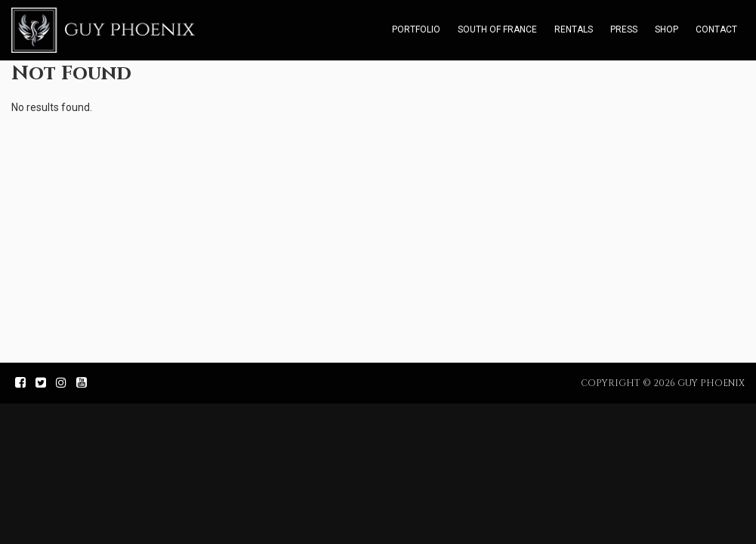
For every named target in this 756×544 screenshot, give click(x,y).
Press (624, 29)
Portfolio (416, 29)
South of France (497, 29)
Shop (667, 29)
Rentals (574, 29)
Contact (716, 29)
